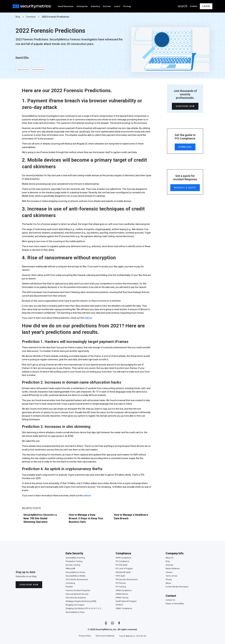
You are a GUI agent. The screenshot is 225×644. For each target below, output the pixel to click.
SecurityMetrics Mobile (75, 576)
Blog (168, 561)
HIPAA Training (122, 598)
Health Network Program (126, 601)
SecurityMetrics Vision (75, 572)
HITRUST (119, 605)
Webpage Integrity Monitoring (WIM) (81, 601)
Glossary (169, 565)
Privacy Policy (85, 636)
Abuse (168, 583)
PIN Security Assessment (127, 580)
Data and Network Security (77, 594)
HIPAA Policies (122, 594)
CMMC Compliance (124, 609)
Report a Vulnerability (175, 604)
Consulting (70, 583)
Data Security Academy (76, 598)
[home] (33, 6)
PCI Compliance (122, 561)
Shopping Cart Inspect (75, 605)
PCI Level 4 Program (124, 569)
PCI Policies (121, 583)
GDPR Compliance (123, 558)
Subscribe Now (185, 106)
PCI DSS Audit (121, 565)
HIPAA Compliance (124, 591)
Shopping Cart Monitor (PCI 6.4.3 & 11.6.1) (83, 609)
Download (185, 147)
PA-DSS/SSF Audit (123, 572)
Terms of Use (171, 576)
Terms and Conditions (105, 636)
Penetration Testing (74, 561)
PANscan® (70, 569)
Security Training (73, 565)
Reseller (69, 587)
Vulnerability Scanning (75, 558)
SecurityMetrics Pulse (75, 612)
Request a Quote (185, 188)
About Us (170, 558)
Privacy (169, 580)
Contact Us (170, 600)
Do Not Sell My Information (177, 587)
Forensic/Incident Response (78, 591)
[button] (66, 6)
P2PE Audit (120, 576)
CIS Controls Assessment (77, 580)
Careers (169, 572)
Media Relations (173, 569)
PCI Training (121, 587)
